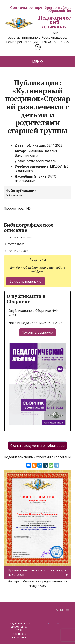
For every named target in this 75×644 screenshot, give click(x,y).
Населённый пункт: (31, 176)
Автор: (21, 151)
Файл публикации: (22, 191)
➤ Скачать (14, 195)
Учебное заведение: (32, 166)
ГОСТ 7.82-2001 (17, 244)
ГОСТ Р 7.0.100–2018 (20, 237)
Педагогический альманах (37, 22)
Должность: (25, 161)
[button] (60, 610)
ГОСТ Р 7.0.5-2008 (18, 251)
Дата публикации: (31, 145)
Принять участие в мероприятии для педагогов (37, 572)
